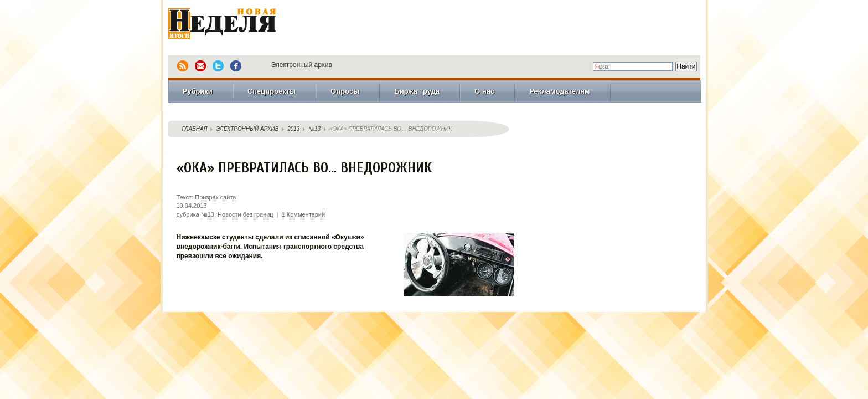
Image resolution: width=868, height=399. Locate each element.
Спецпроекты (272, 91)
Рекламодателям (559, 91)
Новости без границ (246, 214)
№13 (314, 129)
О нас (484, 91)
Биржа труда (417, 91)
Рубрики (198, 91)
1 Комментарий (303, 214)
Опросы (345, 91)
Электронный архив (302, 65)
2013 (293, 129)
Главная (195, 129)
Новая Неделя (237, 25)
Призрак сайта (215, 197)
